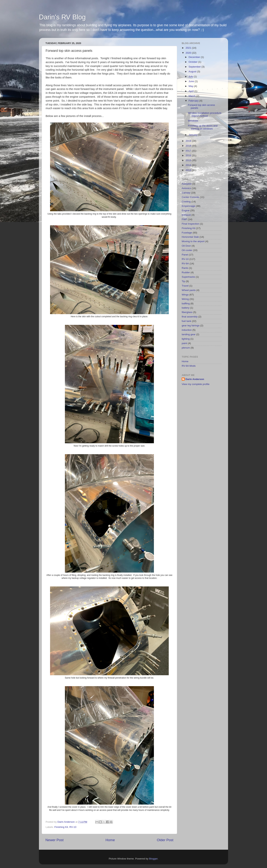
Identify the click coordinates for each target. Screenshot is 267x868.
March (192, 96)
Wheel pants (189, 290)
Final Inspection (191, 224)
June (192, 81)
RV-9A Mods (189, 366)
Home (110, 840)
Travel (185, 286)
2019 (189, 141)
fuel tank (186, 321)
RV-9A (185, 264)
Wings (185, 295)
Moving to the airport (193, 241)
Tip (183, 281)
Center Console (190, 197)
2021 (189, 48)
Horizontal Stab (190, 237)
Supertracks (188, 277)
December (195, 57)
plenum (186, 348)
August (193, 72)
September (195, 67)
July (191, 76)
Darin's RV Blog (62, 17)
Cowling (186, 202)
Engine (186, 210)
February (194, 101)
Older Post (165, 840)
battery (186, 308)
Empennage (188, 206)
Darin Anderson (195, 379)
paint (184, 343)
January (193, 135)
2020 (189, 53)
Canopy (186, 193)
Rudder (186, 272)
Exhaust (186, 215)
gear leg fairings (191, 325)
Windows (193, 121)
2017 (189, 151)
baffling (186, 303)
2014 (189, 165)
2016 (189, 155)
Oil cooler (187, 250)
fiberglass (187, 312)
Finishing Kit (61, 827)
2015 (189, 160)
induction (187, 330)
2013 (189, 170)
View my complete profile (196, 384)
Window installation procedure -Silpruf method (205, 114)
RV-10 (73, 827)
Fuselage (187, 233)
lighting (186, 339)
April (191, 91)
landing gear (189, 334)
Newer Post (55, 840)
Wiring (185, 299)
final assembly (190, 317)
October (193, 62)
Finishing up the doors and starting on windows (203, 127)
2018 (189, 146)
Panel (185, 255)
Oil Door (186, 246)
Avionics (186, 188)
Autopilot (187, 184)
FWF (184, 219)
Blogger (153, 859)
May (191, 86)
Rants (185, 268)
